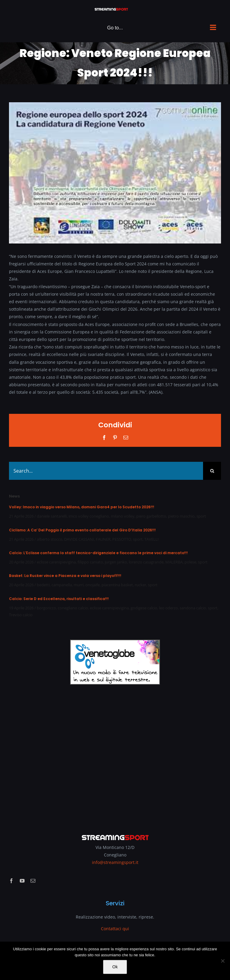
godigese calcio (144, 608)
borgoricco (46, 608)
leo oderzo (168, 608)
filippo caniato (90, 562)
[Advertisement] (115, 755)
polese (190, 562)
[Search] (212, 471)
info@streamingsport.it (115, 862)
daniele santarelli (52, 516)
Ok (115, 967)
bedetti (43, 585)
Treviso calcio (21, 615)
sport (201, 516)
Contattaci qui (115, 929)
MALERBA (174, 562)
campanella (62, 585)
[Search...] (106, 471)
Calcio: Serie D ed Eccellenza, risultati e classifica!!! (59, 599)
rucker (140, 585)
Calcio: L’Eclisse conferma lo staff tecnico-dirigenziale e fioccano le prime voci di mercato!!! (98, 553)
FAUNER (103, 539)
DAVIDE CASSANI (79, 539)
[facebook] (11, 881)
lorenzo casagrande (146, 562)
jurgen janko (116, 562)
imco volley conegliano (89, 516)
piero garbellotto (151, 516)
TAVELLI (152, 539)
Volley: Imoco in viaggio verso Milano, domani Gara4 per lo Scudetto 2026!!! (82, 507)
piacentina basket (117, 585)
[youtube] (22, 881)
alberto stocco (50, 539)
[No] (223, 961)
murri (79, 585)
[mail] (33, 881)
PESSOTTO (122, 539)
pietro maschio (181, 516)
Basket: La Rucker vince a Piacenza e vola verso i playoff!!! (65, 576)
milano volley (123, 516)
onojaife (93, 585)
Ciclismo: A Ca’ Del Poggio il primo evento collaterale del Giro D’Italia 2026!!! (82, 530)
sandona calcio (193, 608)
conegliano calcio (73, 608)
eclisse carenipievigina (56, 562)
